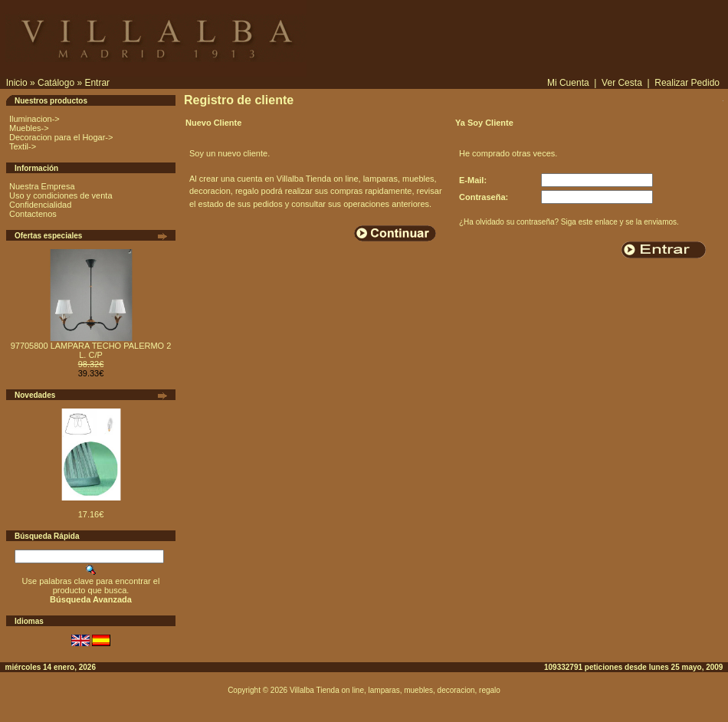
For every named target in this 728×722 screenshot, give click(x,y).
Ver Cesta (622, 83)
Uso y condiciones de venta (61, 195)
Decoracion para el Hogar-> (61, 137)
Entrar (97, 83)
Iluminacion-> (34, 119)
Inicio (17, 83)
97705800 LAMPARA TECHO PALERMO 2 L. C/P (91, 350)
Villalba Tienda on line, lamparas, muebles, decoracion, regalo (395, 690)
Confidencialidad (40, 205)
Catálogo (56, 83)
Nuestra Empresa (42, 186)
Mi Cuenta (568, 83)
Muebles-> (29, 128)
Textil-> (23, 146)
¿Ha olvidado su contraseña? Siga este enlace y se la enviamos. (569, 222)
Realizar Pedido (687, 83)
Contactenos (33, 214)
